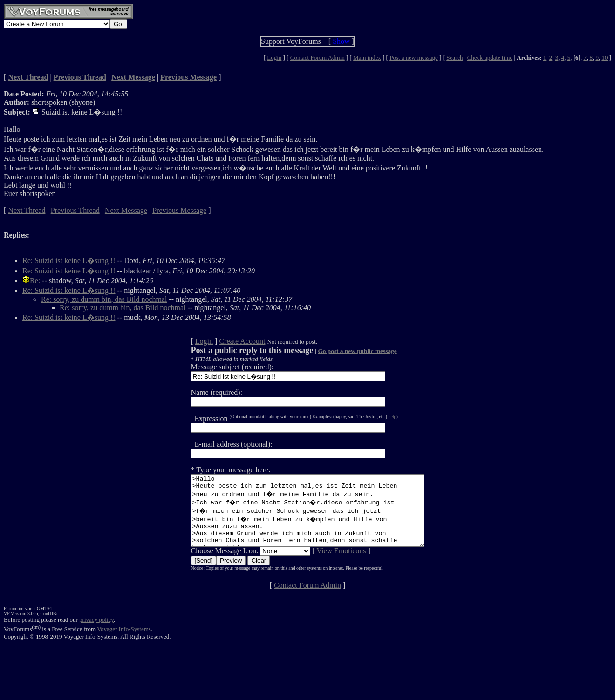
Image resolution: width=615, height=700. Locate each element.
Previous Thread (75, 210)
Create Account (228, 341)
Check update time (490, 58)
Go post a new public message (343, 351)
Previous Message (179, 210)
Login (274, 58)
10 (605, 58)
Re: (35, 281)
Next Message (126, 210)
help (378, 417)
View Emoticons (327, 565)
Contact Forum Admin (318, 58)
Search (454, 58)
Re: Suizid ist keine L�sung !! (69, 261)
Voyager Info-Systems (124, 643)
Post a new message (414, 58)
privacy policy (96, 634)
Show (341, 41)
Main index (367, 58)
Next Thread (27, 210)
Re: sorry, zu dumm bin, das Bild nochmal (104, 299)
